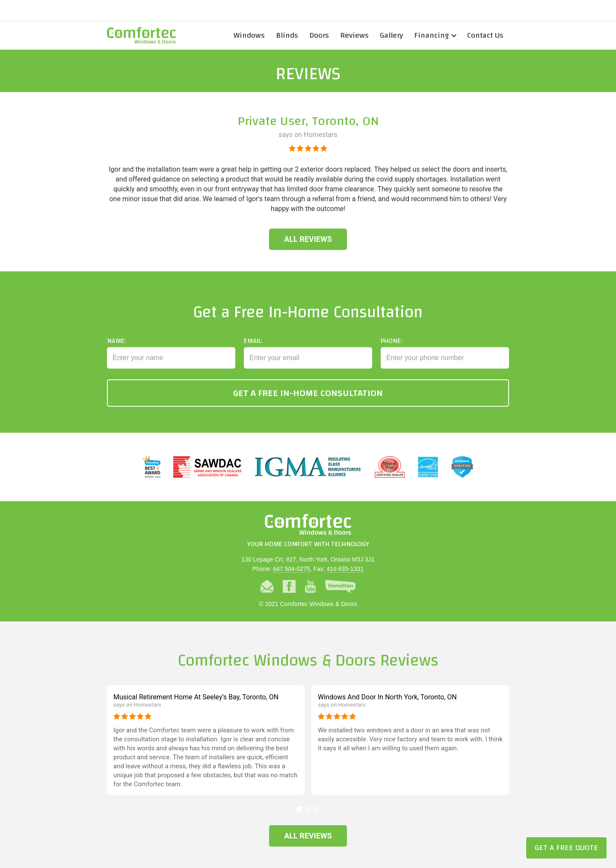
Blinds (287, 35)
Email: (253, 349)
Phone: (391, 349)
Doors (319, 35)
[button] (435, 36)
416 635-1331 (345, 569)
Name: (116, 349)
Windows (249, 35)
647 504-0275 (291, 569)
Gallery (391, 35)
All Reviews (308, 239)
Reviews (354, 35)
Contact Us (485, 35)
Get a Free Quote (566, 848)
